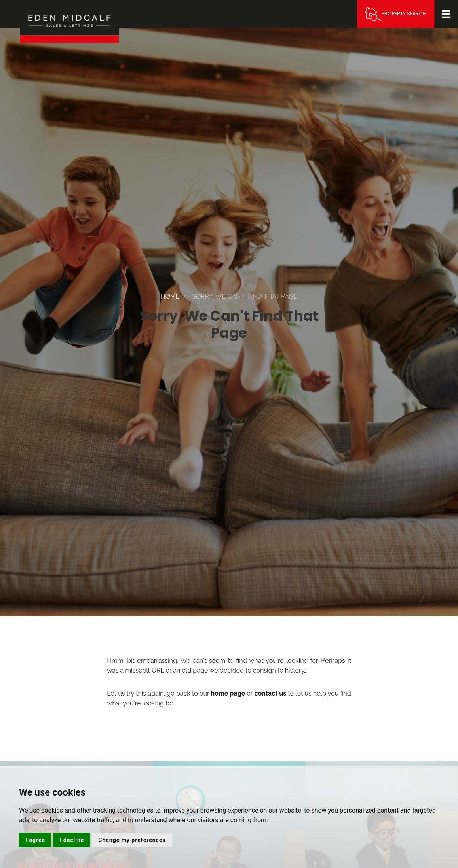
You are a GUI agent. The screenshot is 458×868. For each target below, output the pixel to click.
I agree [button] (35, 840)
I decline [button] (72, 840)
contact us (271, 693)
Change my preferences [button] (132, 840)
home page (228, 693)
